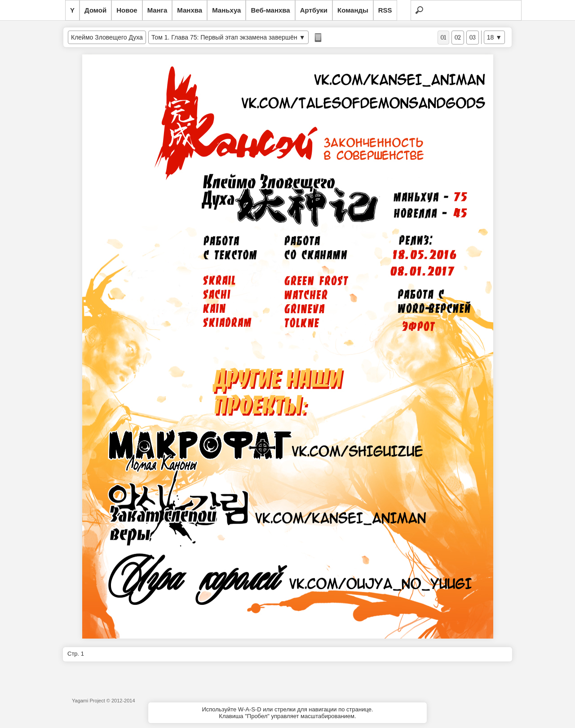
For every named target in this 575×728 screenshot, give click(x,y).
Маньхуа (226, 10)
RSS (385, 10)
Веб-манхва (270, 10)
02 (458, 38)
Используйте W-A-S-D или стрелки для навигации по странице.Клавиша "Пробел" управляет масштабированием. (287, 713)
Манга (157, 10)
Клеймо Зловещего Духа (107, 37)
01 (443, 38)
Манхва (190, 10)
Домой (95, 10)
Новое (127, 10)
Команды (353, 10)
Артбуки (314, 10)
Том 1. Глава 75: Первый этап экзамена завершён (224, 37)
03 (473, 38)
